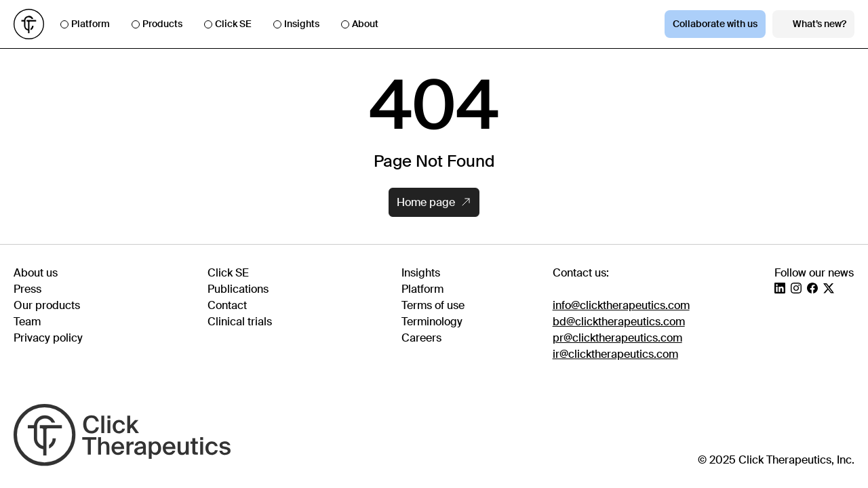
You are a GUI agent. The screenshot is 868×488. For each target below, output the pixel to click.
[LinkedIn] (780, 288)
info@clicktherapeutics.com (621, 305)
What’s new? (813, 24)
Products (157, 24)
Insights (296, 24)
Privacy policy (48, 338)
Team (27, 322)
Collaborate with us (715, 24)
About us (36, 273)
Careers (421, 338)
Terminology (432, 322)
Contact (227, 305)
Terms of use (433, 305)
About (360, 24)
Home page (433, 202)
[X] (829, 288)
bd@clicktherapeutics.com (619, 322)
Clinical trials (240, 322)
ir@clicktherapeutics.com (615, 354)
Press (27, 289)
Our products (47, 305)
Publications (238, 289)
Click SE (228, 24)
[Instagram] (796, 288)
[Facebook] (812, 288)
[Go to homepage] (29, 24)
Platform (85, 24)
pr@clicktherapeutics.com (617, 338)
